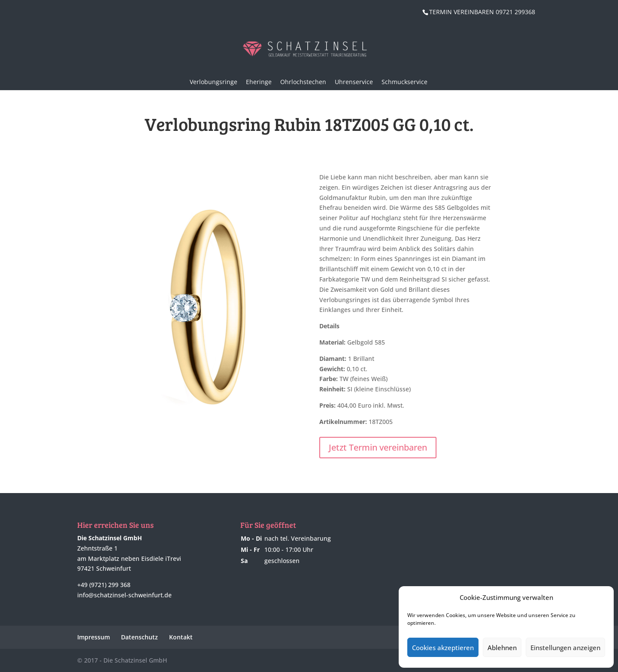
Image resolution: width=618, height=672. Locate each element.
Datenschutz (139, 637)
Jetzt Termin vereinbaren (378, 447)
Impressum (94, 637)
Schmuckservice (404, 82)
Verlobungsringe (214, 82)
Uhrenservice (354, 82)
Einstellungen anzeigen (565, 648)
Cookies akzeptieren (443, 648)
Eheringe (259, 82)
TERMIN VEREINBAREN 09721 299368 (482, 12)
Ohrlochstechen (303, 82)
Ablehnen (502, 648)
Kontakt (181, 637)
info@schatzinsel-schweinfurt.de (124, 595)
